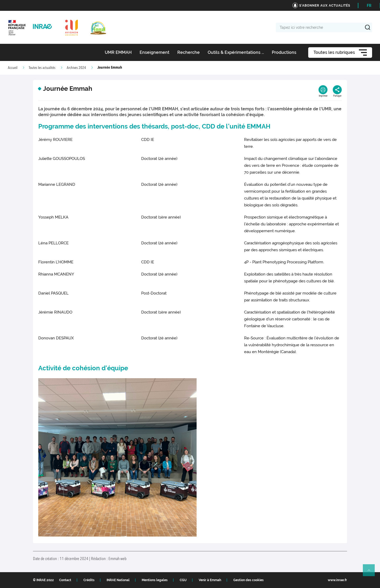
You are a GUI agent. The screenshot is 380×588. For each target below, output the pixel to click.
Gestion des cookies (248, 580)
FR (369, 6)
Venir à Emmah (210, 580)
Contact (65, 580)
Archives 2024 (76, 68)
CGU (183, 580)
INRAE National (118, 580)
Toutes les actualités (42, 68)
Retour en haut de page (371, 572)
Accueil (13, 68)
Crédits (89, 580)
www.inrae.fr (337, 580)
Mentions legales (155, 580)
